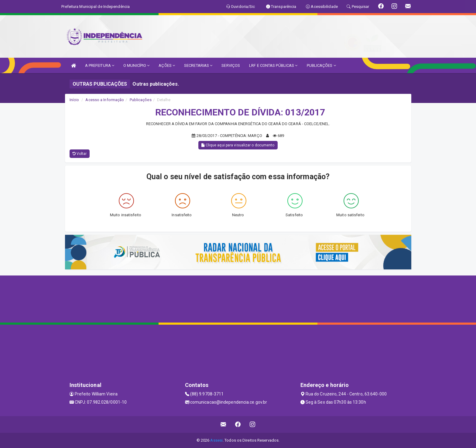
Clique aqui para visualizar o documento (238, 145)
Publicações (141, 100)
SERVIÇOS (231, 65)
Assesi (216, 440)
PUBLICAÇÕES (321, 65)
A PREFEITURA (100, 65)
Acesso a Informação (105, 100)
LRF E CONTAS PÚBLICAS (273, 65)
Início (74, 100)
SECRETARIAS (198, 65)
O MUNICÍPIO (136, 65)
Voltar (80, 154)
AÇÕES (167, 65)
